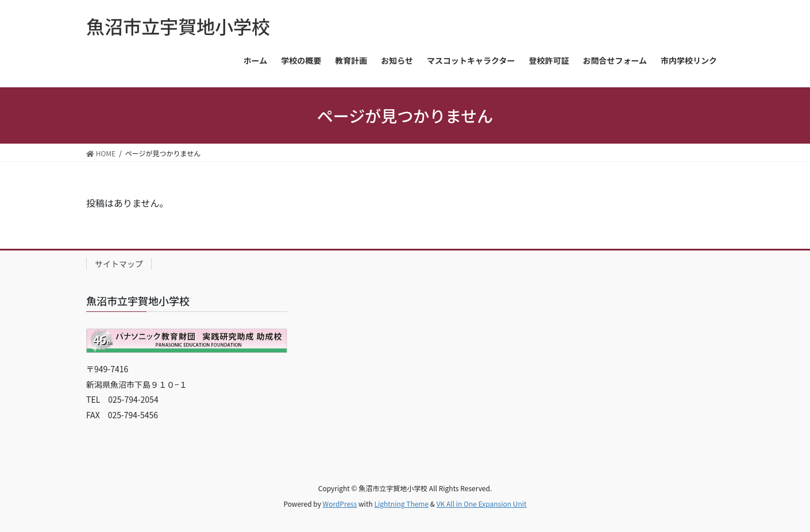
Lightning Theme (401, 504)
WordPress (340, 504)
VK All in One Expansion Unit (482, 504)
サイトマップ (119, 264)
